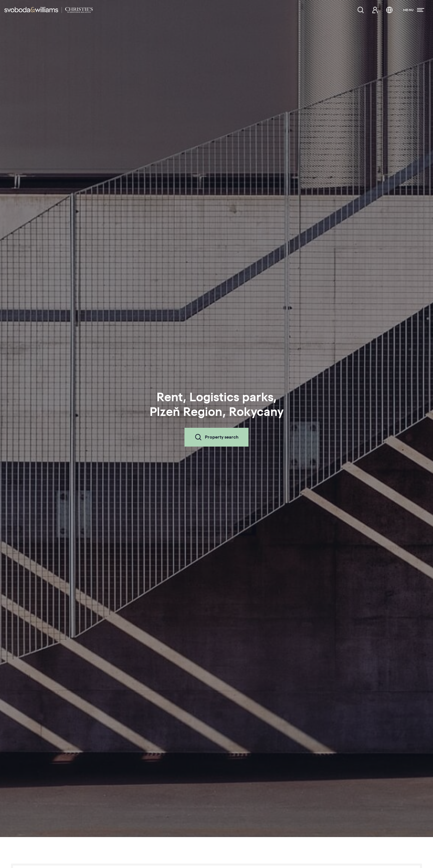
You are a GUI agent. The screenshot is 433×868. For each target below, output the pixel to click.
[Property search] (361, 10)
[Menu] (414, 10)
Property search (216, 437)
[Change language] (389, 10)
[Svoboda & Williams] (49, 10)
